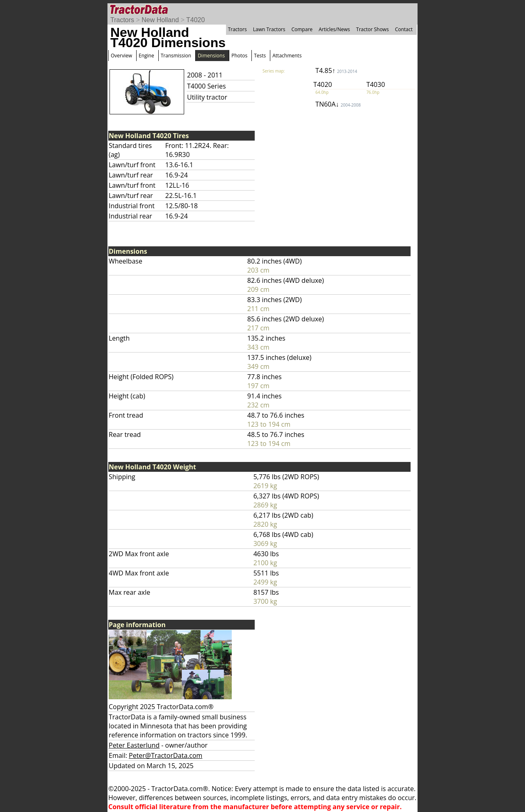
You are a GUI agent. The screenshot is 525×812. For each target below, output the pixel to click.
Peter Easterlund (134, 745)
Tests (260, 56)
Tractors (122, 20)
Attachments (287, 56)
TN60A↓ (338, 104)
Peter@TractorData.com (165, 755)
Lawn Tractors (269, 29)
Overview (121, 56)
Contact (404, 29)
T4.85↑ (336, 71)
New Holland (160, 20)
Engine (146, 56)
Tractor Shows (372, 29)
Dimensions (211, 56)
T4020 (195, 20)
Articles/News (334, 29)
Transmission (176, 56)
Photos (239, 56)
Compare (302, 29)
